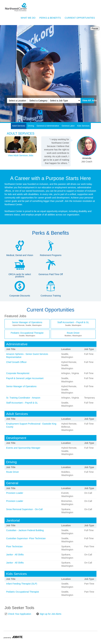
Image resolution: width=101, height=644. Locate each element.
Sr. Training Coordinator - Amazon (23, 398)
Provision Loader (15, 493)
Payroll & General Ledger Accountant (25, 378)
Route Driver (73, 333)
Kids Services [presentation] (83, 126)
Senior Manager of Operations (27, 322)
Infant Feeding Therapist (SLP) (22, 584)
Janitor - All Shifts (15, 555)
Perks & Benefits (50, 18)
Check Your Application (18, 614)
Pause (94, 28)
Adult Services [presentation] (19, 126)
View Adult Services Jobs (21, 155)
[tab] (19, 126)
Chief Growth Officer (16, 362)
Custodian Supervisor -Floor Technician (26, 538)
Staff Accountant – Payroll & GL (73, 322)
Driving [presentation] (31, 126)
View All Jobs (88, 100)
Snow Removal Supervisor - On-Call (24, 509)
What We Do (28, 18)
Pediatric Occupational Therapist (27, 333)
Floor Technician (14, 546)
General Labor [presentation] (68, 126)
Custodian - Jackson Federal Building (25, 530)
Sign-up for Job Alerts (49, 614)
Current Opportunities (80, 18)
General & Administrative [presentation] (48, 126)
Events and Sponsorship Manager (23, 448)
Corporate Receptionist (18, 373)
